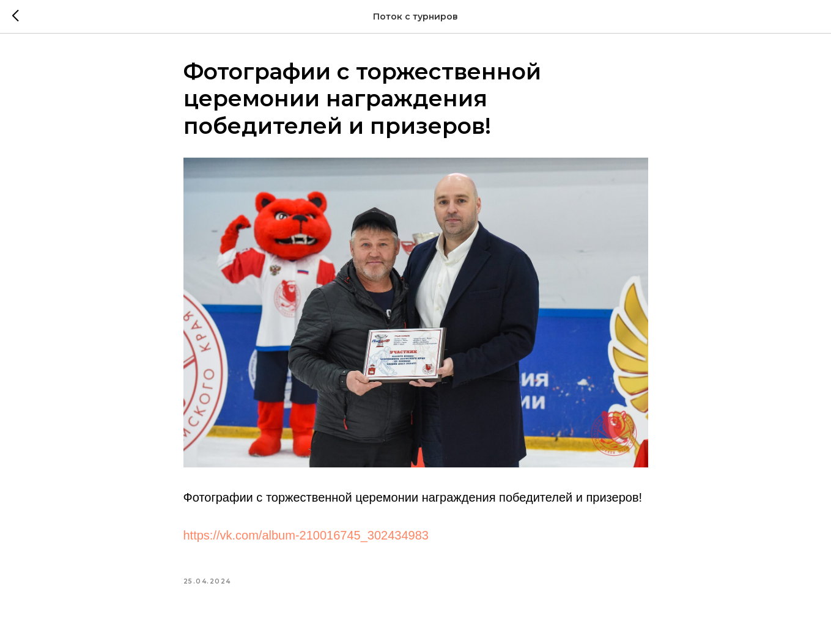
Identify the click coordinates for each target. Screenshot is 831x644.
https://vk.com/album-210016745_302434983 (306, 535)
